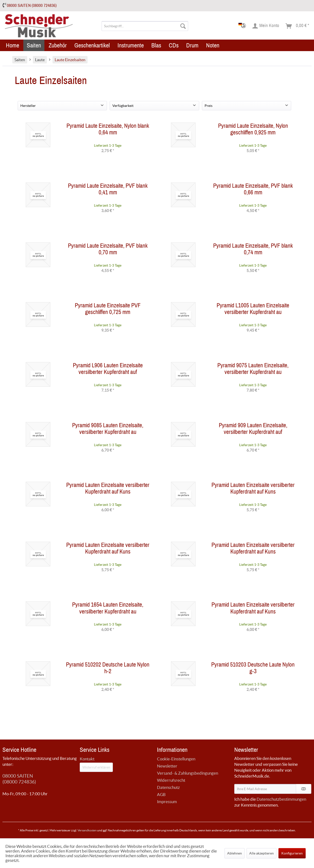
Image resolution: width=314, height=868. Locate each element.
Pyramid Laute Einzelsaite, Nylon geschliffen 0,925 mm (253, 130)
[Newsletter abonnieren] (304, 789)
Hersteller (28, 106)
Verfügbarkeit (123, 106)
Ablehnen (235, 853)
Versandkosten (87, 830)
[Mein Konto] (266, 26)
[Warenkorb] (298, 26)
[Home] (13, 45)
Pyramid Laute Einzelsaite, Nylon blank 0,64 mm (108, 130)
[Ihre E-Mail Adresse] (265, 789)
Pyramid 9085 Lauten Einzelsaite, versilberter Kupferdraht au (108, 430)
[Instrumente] (131, 45)
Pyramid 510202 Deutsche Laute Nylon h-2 (108, 669)
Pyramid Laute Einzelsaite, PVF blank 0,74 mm (253, 250)
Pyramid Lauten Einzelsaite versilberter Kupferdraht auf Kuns (108, 489)
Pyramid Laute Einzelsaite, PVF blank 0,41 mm (108, 190)
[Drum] (192, 45)
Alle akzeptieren (262, 853)
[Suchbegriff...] (145, 26)
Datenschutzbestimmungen (281, 799)
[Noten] (213, 45)
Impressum (167, 802)
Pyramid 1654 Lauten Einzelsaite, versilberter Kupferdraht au (108, 609)
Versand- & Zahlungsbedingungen (188, 773)
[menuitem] (145, 26)
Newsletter (167, 766)
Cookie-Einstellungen (176, 759)
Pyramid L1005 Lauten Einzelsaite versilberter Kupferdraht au (253, 310)
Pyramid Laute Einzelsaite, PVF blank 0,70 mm (108, 250)
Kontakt (87, 759)
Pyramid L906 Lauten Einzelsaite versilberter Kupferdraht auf (108, 370)
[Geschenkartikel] (92, 45)
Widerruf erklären (96, 767)
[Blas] (156, 45)
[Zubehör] (58, 45)
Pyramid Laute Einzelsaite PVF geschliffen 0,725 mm (108, 310)
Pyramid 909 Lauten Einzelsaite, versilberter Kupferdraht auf (253, 430)
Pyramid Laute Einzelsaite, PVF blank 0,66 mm (253, 190)
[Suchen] (183, 26)
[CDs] (174, 45)
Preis (209, 106)
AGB (161, 794)
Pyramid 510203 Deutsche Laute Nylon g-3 (253, 669)
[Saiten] (34, 45)
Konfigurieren (292, 853)
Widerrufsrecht (171, 780)
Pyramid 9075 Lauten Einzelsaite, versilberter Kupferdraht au (253, 370)
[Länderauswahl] (244, 26)
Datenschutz (168, 787)
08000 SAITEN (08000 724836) (32, 6)
